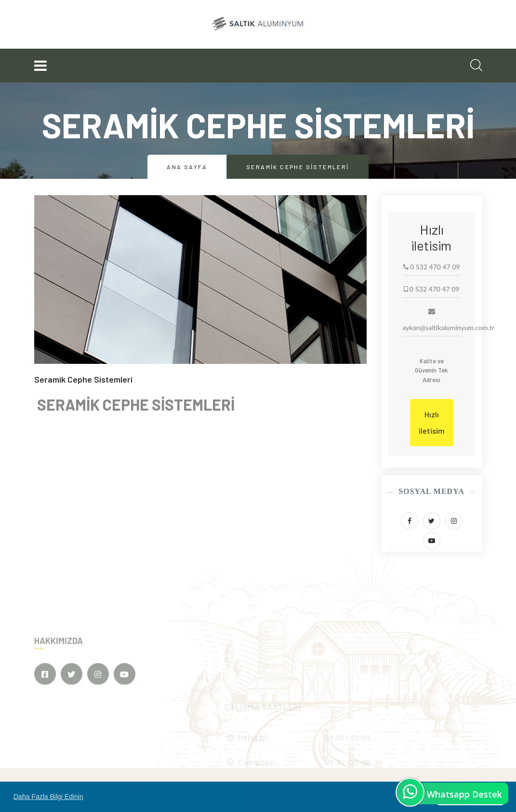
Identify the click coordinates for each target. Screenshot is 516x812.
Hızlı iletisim (432, 422)
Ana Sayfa (187, 167)
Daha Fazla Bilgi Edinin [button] (48, 797)
